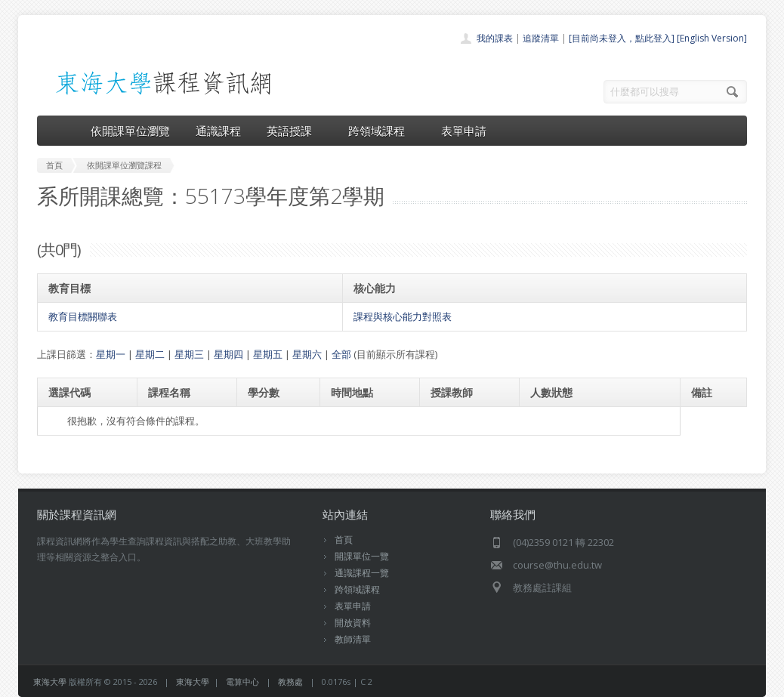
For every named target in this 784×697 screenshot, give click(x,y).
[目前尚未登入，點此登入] (622, 38)
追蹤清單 (541, 38)
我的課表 (495, 38)
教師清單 (353, 639)
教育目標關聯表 (83, 316)
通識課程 (218, 131)
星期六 (307, 354)
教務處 (290, 682)
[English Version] (712, 38)
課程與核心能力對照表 (403, 316)
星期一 (111, 354)
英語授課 (295, 131)
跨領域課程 (382, 131)
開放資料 (353, 623)
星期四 (228, 354)
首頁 (344, 540)
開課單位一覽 (362, 556)
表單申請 (464, 131)
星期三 (189, 354)
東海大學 (50, 682)
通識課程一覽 (362, 573)
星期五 (268, 354)
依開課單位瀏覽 (130, 131)
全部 (341, 354)
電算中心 (242, 682)
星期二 (150, 354)
